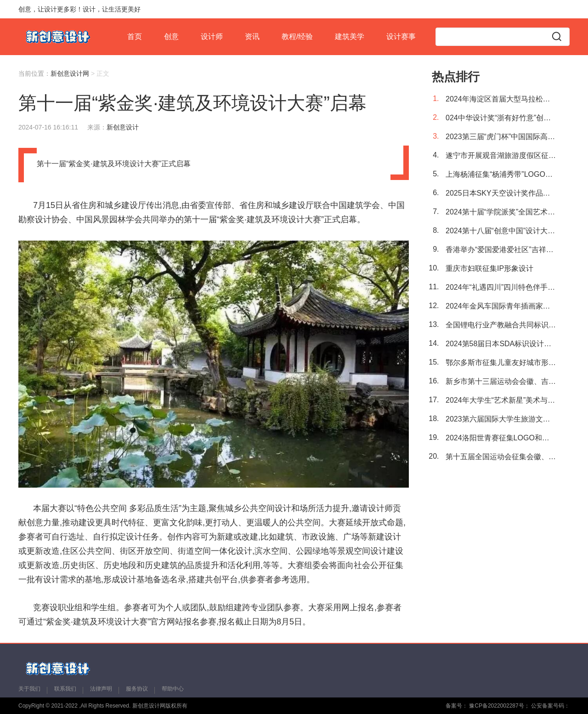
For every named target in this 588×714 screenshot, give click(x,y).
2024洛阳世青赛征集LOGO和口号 (501, 438)
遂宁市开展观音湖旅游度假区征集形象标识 (501, 155)
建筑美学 (350, 37)
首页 (135, 37)
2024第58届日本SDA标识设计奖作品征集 (501, 344)
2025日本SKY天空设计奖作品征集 (501, 193)
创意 (171, 37)
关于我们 (29, 689)
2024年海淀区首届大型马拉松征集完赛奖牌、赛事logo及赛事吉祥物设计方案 (501, 99)
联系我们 (65, 689)
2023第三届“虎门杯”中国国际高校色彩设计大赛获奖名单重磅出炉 (501, 137)
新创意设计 (123, 127)
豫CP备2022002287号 (496, 706)
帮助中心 (173, 689)
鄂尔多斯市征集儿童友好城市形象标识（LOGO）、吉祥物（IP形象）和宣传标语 (501, 363)
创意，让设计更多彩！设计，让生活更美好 (79, 9)
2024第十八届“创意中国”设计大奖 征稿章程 (501, 231)
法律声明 (101, 689)
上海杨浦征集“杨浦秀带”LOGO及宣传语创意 (501, 174)
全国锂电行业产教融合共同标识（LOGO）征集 (501, 325)
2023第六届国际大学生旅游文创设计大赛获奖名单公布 (501, 419)
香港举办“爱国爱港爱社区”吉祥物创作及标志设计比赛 (501, 250)
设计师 (212, 37)
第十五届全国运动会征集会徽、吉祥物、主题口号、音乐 (501, 457)
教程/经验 (297, 37)
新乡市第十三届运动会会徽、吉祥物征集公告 (501, 381)
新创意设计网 (70, 73)
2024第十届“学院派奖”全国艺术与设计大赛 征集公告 (501, 212)
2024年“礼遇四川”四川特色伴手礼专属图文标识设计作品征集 (501, 287)
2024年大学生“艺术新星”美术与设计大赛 (501, 400)
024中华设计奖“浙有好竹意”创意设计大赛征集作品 (501, 118)
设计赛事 (401, 37)
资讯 (252, 37)
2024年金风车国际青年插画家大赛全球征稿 (501, 306)
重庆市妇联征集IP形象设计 (489, 268)
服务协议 (137, 689)
